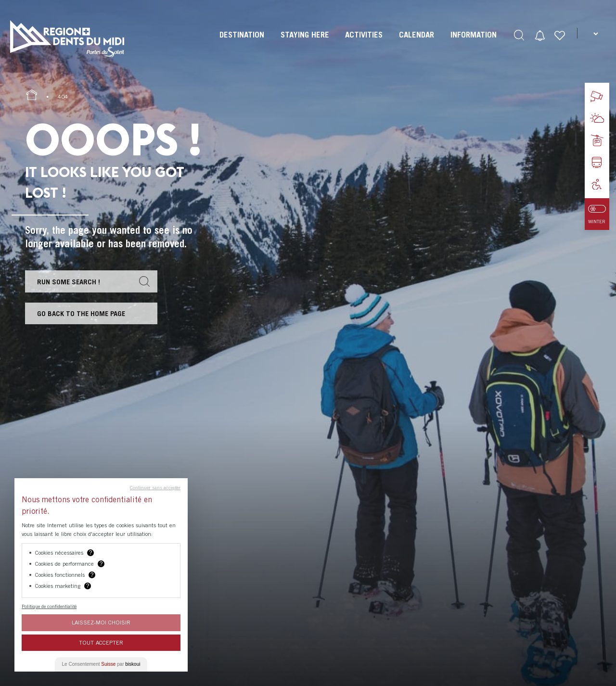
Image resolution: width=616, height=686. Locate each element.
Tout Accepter (101, 642)
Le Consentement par (101, 664)
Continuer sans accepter (155, 487)
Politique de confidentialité (49, 606)
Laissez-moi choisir (101, 622)
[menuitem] (241, 43)
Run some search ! (69, 281)
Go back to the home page (82, 314)
